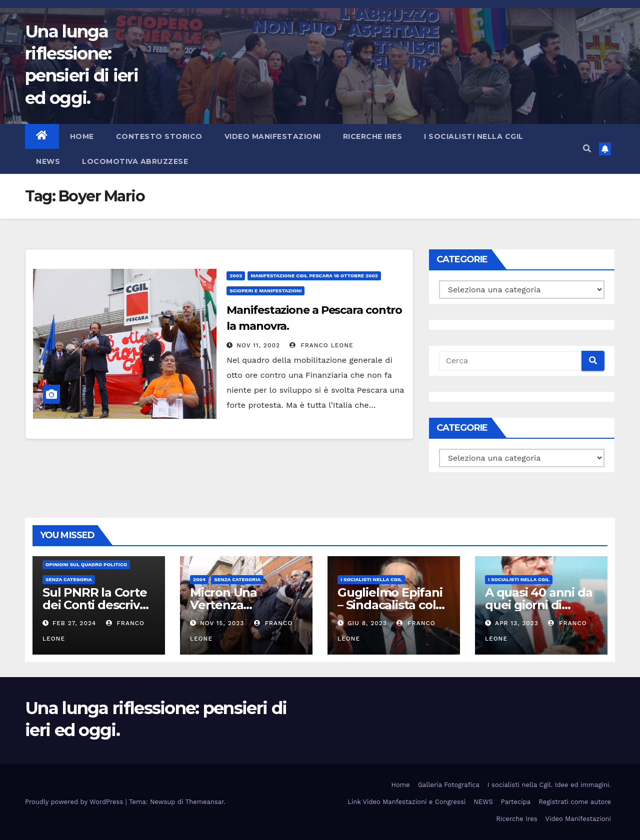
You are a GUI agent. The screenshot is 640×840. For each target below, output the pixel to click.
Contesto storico (159, 136)
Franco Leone (321, 345)
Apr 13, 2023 (517, 623)
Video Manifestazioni (273, 136)
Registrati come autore (575, 802)
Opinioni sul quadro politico (86, 564)
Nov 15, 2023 (222, 623)
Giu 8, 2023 (367, 623)
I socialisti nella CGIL (474, 136)
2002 (236, 276)
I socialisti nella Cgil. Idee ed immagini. (549, 785)
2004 (199, 579)
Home (82, 136)
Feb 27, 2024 (74, 623)
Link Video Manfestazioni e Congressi (406, 802)
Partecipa (516, 802)
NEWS (48, 161)
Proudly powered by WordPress (75, 802)
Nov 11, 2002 (258, 345)
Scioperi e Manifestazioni (265, 291)
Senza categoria (69, 579)
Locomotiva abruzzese (135, 161)
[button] (587, 149)
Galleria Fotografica (449, 785)
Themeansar (205, 802)
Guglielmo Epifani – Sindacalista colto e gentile (393, 605)
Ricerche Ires (373, 136)
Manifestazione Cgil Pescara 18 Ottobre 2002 (314, 276)
